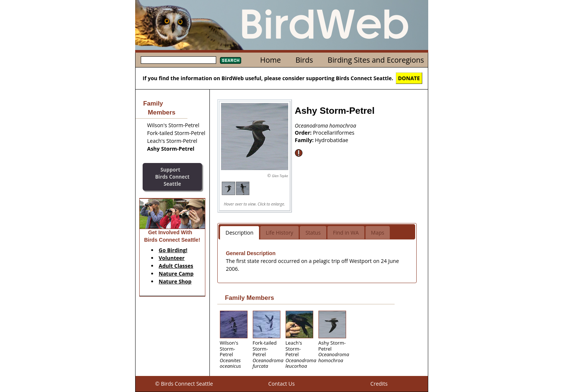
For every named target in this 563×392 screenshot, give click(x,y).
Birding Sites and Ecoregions (376, 60)
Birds (304, 60)
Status (313, 233)
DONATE (409, 78)
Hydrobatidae (332, 140)
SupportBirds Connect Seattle (172, 177)
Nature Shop (175, 281)
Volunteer (172, 258)
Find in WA (346, 233)
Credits (379, 384)
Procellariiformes (334, 133)
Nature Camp (176, 274)
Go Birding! (173, 250)
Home (270, 60)
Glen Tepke (280, 176)
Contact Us (282, 384)
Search (231, 60)
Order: (304, 133)
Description (239, 233)
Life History (280, 233)
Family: (305, 140)
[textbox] (178, 60)
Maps (378, 233)
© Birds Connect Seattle (184, 384)
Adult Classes (176, 266)
